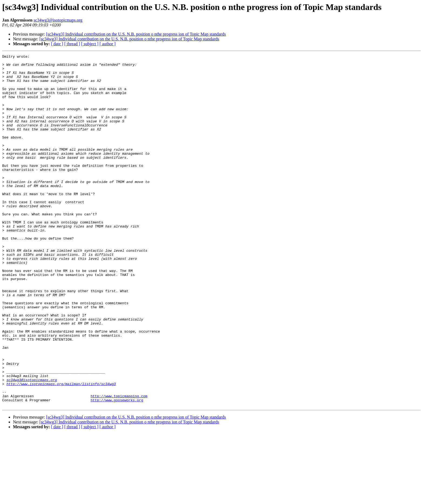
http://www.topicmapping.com (119, 465)
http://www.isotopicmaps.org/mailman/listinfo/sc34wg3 (61, 450)
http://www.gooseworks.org (117, 470)
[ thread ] (72, 44)
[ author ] (108, 44)
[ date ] (57, 44)
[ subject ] (90, 44)
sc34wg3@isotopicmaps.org (58, 20)
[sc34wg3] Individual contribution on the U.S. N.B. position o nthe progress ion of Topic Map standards (136, 34)
